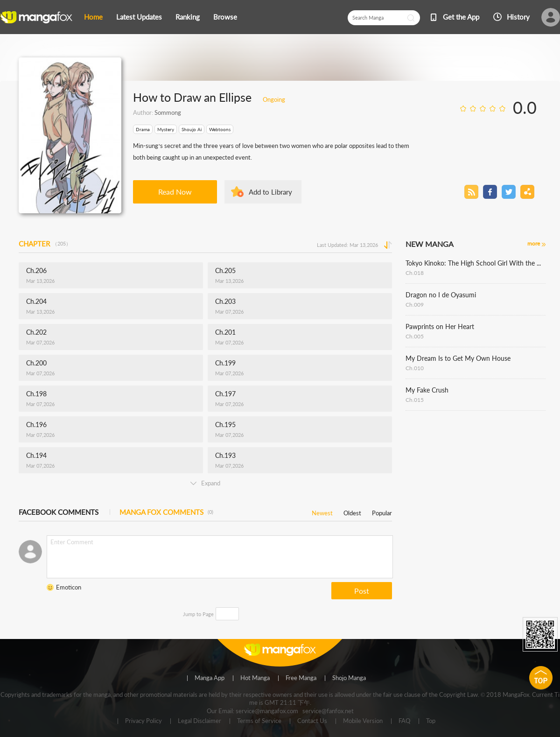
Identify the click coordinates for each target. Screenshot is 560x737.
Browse (225, 17)
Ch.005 (415, 336)
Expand (205, 483)
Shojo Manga (349, 678)
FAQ (404, 721)
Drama (143, 129)
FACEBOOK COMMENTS (59, 512)
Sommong (168, 112)
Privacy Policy (143, 721)
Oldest (352, 511)
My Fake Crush (427, 390)
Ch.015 (415, 400)
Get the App (461, 17)
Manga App (210, 678)
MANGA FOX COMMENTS (166, 512)
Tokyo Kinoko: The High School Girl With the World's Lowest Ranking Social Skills (476, 263)
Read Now (175, 192)
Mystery (166, 129)
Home (93, 17)
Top (431, 721)
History (518, 17)
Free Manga (301, 678)
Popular (382, 511)
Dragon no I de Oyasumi (441, 295)
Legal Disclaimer (199, 721)
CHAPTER (45, 244)
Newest (322, 511)
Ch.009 (415, 305)
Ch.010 (415, 368)
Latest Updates (139, 17)
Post (362, 591)
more (534, 243)
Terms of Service (259, 721)
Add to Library (270, 192)
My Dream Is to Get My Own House (458, 358)
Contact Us (312, 721)
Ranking (188, 17)
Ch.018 (415, 273)
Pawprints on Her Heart (440, 326)
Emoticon (69, 587)
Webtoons (220, 129)
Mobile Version (363, 721)
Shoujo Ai (192, 129)
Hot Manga (255, 678)
